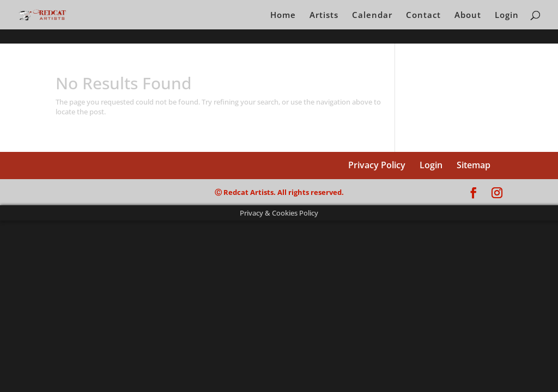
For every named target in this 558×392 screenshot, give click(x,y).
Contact (423, 16)
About (468, 16)
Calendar (372, 16)
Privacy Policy (377, 165)
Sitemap (474, 165)
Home (283, 16)
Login (507, 16)
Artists (324, 16)
